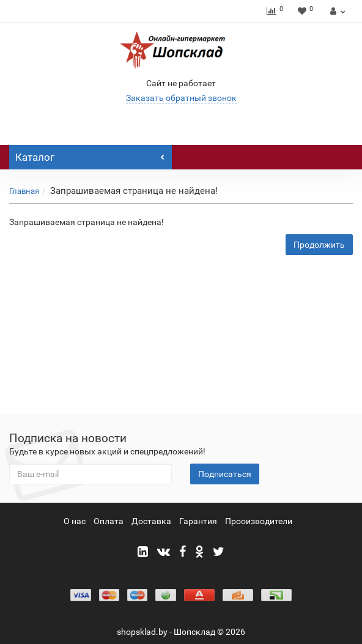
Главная (24, 191)
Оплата (109, 521)
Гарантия (198, 521)
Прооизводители (259, 521)
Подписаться (225, 474)
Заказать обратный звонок (181, 98)
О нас (75, 521)
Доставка (151, 521)
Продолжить (319, 245)
